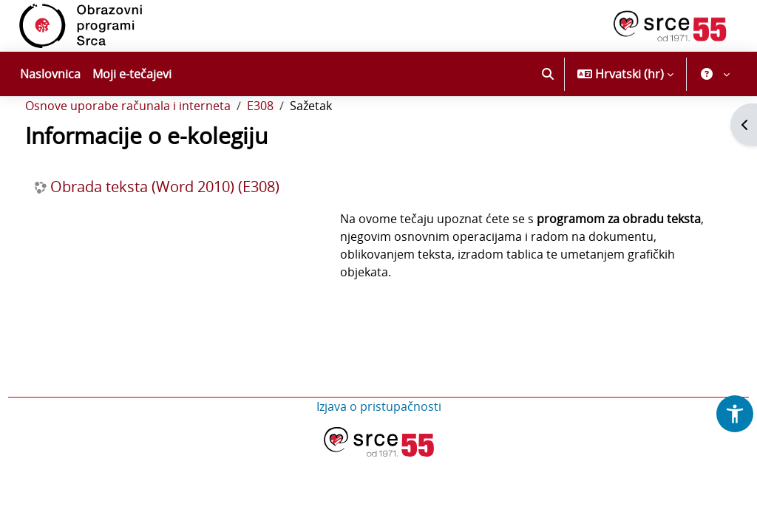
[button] (548, 74)
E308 (288, 146)
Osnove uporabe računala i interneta (155, 146)
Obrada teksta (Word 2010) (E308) (192, 228)
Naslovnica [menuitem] (50, 74)
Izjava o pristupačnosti (379, 447)
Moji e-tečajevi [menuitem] (132, 74)
